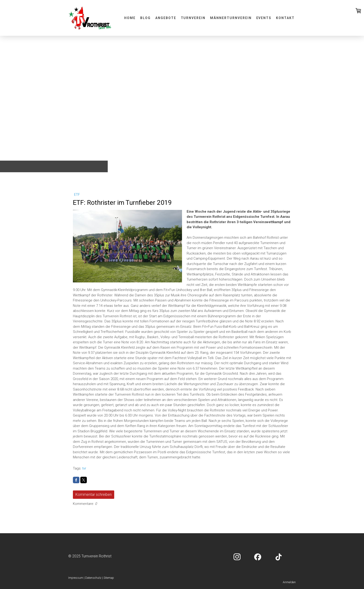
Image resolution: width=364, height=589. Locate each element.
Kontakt (285, 18)
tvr (84, 468)
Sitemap (109, 578)
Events (264, 18)
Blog (145, 18)
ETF (77, 195)
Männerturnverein (231, 18)
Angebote (166, 18)
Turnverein (193, 18)
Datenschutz (93, 578)
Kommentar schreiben (94, 495)
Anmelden (289, 582)
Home (130, 18)
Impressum (76, 578)
